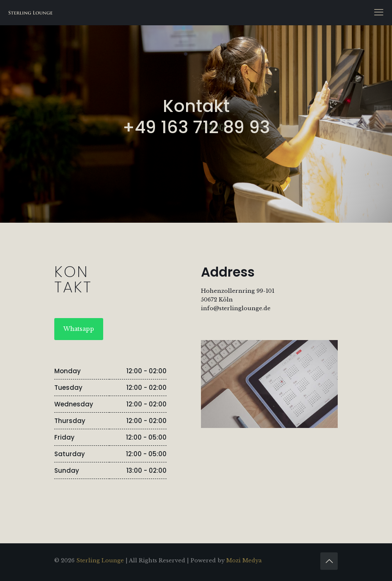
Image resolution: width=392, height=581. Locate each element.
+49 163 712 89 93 (196, 127)
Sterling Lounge (100, 560)
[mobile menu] (379, 12)
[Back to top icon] (329, 561)
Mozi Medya (244, 560)
